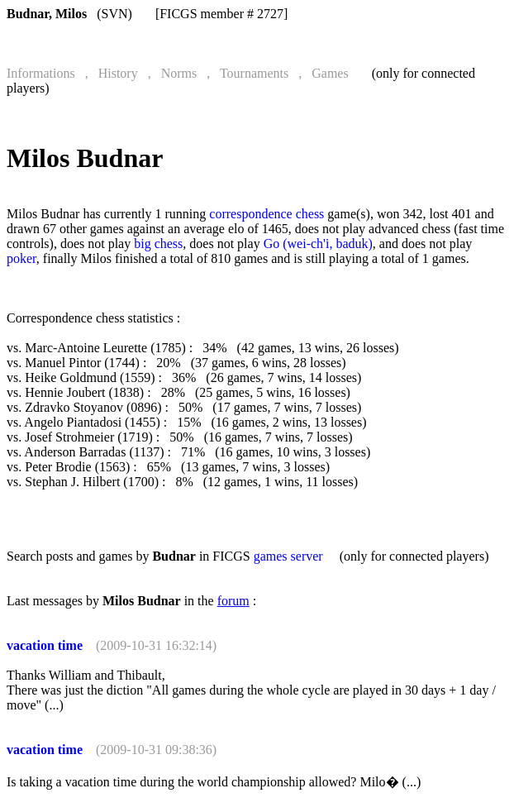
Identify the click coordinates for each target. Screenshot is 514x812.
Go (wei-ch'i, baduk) (318, 244)
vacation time (45, 645)
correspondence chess (267, 214)
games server (288, 556)
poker (21, 258)
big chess (158, 244)
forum (233, 601)
